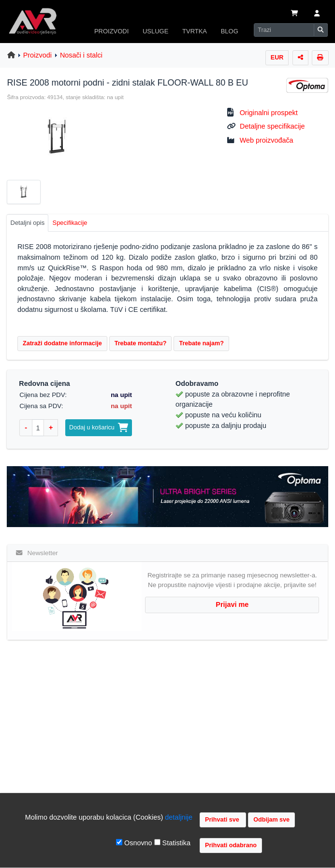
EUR (277, 58)
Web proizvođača (267, 140)
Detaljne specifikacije (272, 126)
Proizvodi (37, 55)
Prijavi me (232, 604)
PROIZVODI (111, 31)
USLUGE (155, 31)
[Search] (284, 30)
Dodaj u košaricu (99, 427)
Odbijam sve (271, 820)
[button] (317, 14)
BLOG (230, 31)
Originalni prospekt (269, 113)
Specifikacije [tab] (70, 223)
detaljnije (179, 817)
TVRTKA (195, 31)
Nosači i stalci (81, 55)
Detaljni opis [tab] (28, 223)
